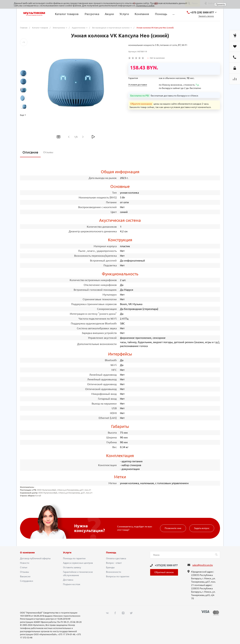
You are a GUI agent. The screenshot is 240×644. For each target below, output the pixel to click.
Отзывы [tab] (48, 152)
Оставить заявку (72, 567)
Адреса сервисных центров (78, 563)
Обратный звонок (164, 572)
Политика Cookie (145, 6)
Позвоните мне (173, 528)
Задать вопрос (202, 528)
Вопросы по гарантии (118, 576)
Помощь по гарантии (74, 558)
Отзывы (24, 572)
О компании (27, 553)
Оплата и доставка (116, 558)
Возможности (113, 572)
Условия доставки (138, 85)
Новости (25, 563)
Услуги (67, 553)
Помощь (111, 553)
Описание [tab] (30, 152)
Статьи (24, 567)
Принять (220, 4)
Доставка (68, 580)
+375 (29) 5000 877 (202, 12)
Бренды (110, 567)
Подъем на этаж (72, 584)
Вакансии (25, 576)
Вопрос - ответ (114, 563)
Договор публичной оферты (35, 558)
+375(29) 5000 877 (166, 565)
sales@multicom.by (203, 565)
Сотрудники (26, 581)
